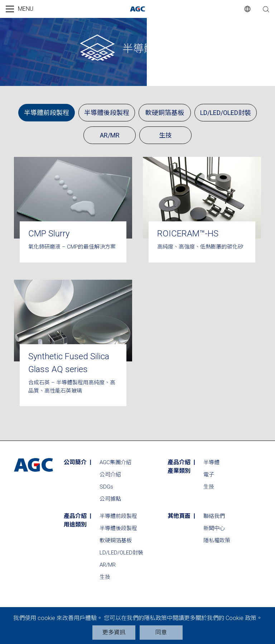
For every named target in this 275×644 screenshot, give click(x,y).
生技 (165, 135)
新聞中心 (214, 528)
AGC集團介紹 (115, 462)
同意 (161, 632)
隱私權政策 (217, 540)
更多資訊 (114, 632)
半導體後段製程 (107, 113)
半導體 (211, 462)
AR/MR (110, 135)
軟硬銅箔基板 (165, 113)
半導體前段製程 (47, 113)
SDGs (106, 487)
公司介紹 (110, 475)
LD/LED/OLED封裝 (226, 113)
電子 (209, 475)
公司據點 (110, 499)
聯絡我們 (214, 516)
